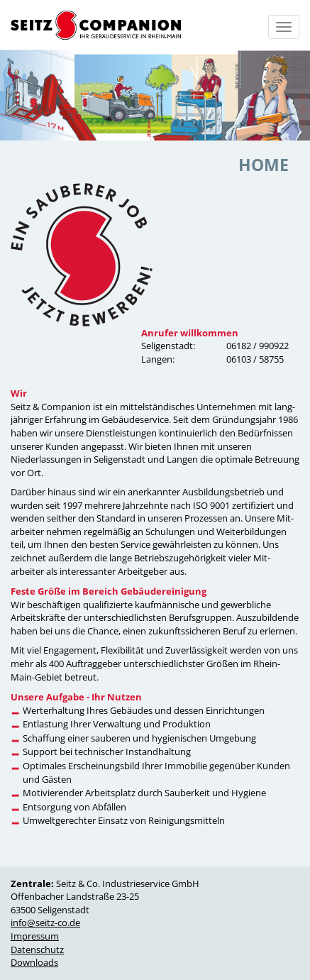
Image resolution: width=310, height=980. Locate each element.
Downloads (34, 962)
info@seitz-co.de (45, 923)
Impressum (35, 936)
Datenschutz (37, 949)
